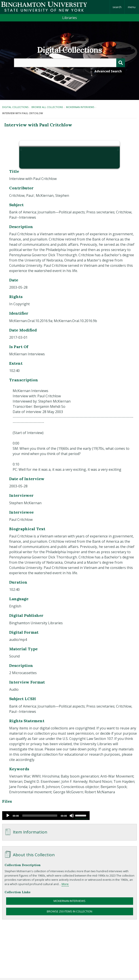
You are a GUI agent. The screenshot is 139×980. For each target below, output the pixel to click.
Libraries (70, 18)
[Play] (8, 816)
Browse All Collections (47, 107)
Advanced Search (108, 71)
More (65, 884)
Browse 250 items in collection (69, 911)
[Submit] (121, 63)
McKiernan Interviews (80, 107)
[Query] (70, 63)
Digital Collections (69, 50)
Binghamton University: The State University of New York (55, 7)
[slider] (40, 816)
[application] (46, 816)
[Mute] (72, 816)
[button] (28, 159)
